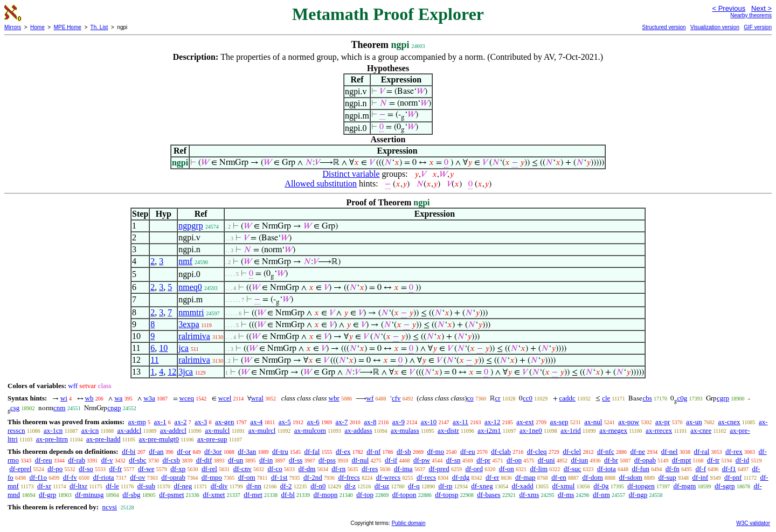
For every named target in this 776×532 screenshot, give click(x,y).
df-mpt (681, 460)
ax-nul (593, 422)
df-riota (104, 477)
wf (370, 398)
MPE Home (68, 27)
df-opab (645, 460)
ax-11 (460, 422)
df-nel (670, 451)
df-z (350, 486)
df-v (107, 460)
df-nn (254, 486)
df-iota (607, 469)
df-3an (247, 451)
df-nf (373, 451)
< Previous (729, 8)
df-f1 (729, 469)
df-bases (489, 495)
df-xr (44, 486)
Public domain (409, 523)
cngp (114, 408)
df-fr (116, 469)
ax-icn (90, 430)
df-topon (404, 495)
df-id (742, 460)
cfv (396, 398)
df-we (146, 469)
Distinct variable (351, 174)
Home (37, 27)
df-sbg (131, 495)
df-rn (338, 469)
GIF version (758, 27)
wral (257, 398)
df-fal (312, 451)
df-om (247, 477)
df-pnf (733, 477)
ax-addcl (130, 430)
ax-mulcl (217, 430)
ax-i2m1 (489, 430)
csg (15, 408)
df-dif (204, 460)
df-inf (701, 477)
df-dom (592, 477)
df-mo (435, 451)
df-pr (483, 460)
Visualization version (715, 27)
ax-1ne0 (531, 430)
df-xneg (482, 486)
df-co (275, 469)
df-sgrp (725, 486)
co (470, 398)
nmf (185, 261)
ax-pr (663, 422)
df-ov (137, 477)
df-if (391, 460)
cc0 (528, 398)
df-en (559, 477)
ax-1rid (571, 430)
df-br (611, 460)
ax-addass (358, 430)
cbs (647, 398)
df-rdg (461, 477)
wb (89, 398)
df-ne (637, 451)
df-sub (146, 486)
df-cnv (242, 469)
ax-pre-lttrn (52, 439)
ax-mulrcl (262, 430)
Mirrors (13, 27)
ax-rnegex (613, 430)
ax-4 (256, 422)
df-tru (280, 451)
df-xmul (564, 486)
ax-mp (137, 422)
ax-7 (341, 422)
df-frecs (349, 477)
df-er (492, 477)
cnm (59, 408)
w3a (149, 398)
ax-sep (559, 422)
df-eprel (20, 469)
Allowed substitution (321, 184)
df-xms (529, 495)
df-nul (361, 460)
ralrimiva (194, 336)
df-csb (171, 460)
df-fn (673, 469)
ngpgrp (190, 226)
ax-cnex (729, 422)
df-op (514, 460)
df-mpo (212, 477)
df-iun (579, 460)
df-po (55, 469)
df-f (701, 469)
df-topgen (641, 486)
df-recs (426, 477)
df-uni (546, 460)
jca (183, 348)
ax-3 (201, 422)
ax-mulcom (310, 430)
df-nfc (606, 451)
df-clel (572, 451)
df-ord (474, 469)
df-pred (439, 469)
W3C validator (753, 523)
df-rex (734, 451)
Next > (761, 8)
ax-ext (525, 422)
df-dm (307, 469)
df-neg (183, 486)
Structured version (664, 27)
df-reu (44, 460)
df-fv (70, 477)
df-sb (404, 451)
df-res (370, 469)
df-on (507, 469)
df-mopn (326, 495)
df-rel (209, 469)
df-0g (601, 486)
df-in (266, 460)
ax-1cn (53, 430)
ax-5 (285, 422)
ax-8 (370, 422)
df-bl (288, 495)
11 (154, 360)
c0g (682, 398)
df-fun (640, 469)
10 (163, 348)
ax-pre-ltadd (103, 439)
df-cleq (537, 451)
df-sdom (631, 477)
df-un (235, 460)
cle (606, 398)
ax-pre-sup (212, 439)
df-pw (422, 460)
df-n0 (318, 486)
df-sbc (138, 460)
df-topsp (446, 495)
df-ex (343, 451)
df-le (112, 486)
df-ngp (638, 495)
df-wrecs (388, 477)
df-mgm (684, 486)
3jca (186, 372)
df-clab (501, 451)
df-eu (467, 451)
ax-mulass (405, 430)
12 (172, 372)
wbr (334, 398)
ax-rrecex (659, 430)
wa (118, 398)
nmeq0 (190, 287)
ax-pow (629, 422)
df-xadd (522, 486)
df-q (414, 486)
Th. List (99, 27)
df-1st (279, 477)
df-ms (566, 495)
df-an (156, 451)
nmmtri (191, 312)
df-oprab (173, 477)
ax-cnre (701, 430)
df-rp (445, 486)
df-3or (213, 451)
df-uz (382, 486)
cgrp (723, 398)
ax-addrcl (173, 430)
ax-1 (160, 422)
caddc (567, 398)
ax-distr (448, 430)
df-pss (327, 460)
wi (64, 398)
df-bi (129, 451)
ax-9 (399, 422)
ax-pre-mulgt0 (159, 439)
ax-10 (429, 422)
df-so (86, 469)
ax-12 (493, 422)
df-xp (178, 469)
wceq (187, 398)
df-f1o (39, 477)
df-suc (573, 469)
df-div (219, 486)
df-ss (296, 460)
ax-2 (180, 422)
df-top (365, 495)
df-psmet (171, 495)
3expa (189, 324)
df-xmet (214, 495)
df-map (525, 477)
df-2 (286, 486)
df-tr (713, 460)
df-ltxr (78, 486)
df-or (184, 451)
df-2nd (313, 477)
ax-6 (313, 422)
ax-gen (224, 422)
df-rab (77, 460)
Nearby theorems (751, 15)
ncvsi (109, 507)
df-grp (48, 495)
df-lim (539, 469)
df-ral (701, 451)
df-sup (667, 477)
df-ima (403, 469)
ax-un (694, 422)
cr (498, 398)
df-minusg (89, 495)
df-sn (453, 460)
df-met (253, 495)
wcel (225, 398)
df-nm (601, 495)
